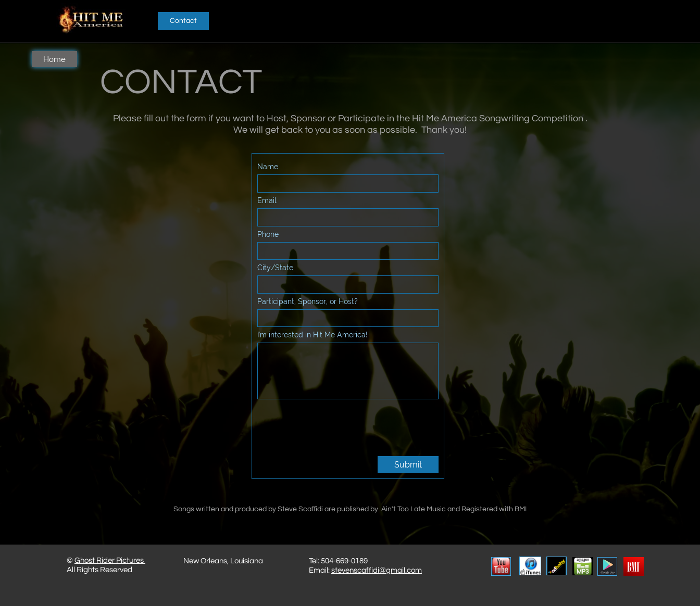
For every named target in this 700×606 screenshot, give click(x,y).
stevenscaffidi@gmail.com (377, 570)
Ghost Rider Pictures (110, 560)
